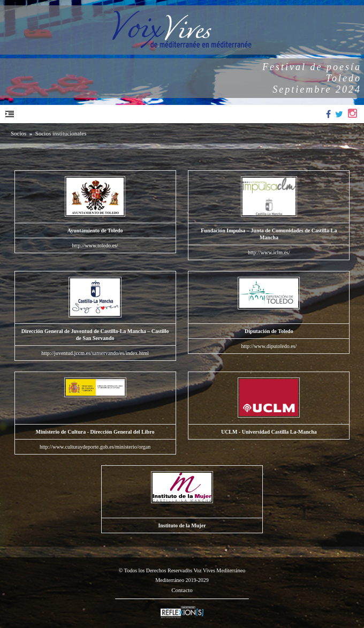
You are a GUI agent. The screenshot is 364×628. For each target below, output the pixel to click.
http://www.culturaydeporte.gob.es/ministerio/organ (95, 447)
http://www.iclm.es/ (269, 252)
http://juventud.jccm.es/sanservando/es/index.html (95, 353)
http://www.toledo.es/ (95, 245)
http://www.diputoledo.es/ (269, 346)
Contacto (182, 590)
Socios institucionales (61, 133)
